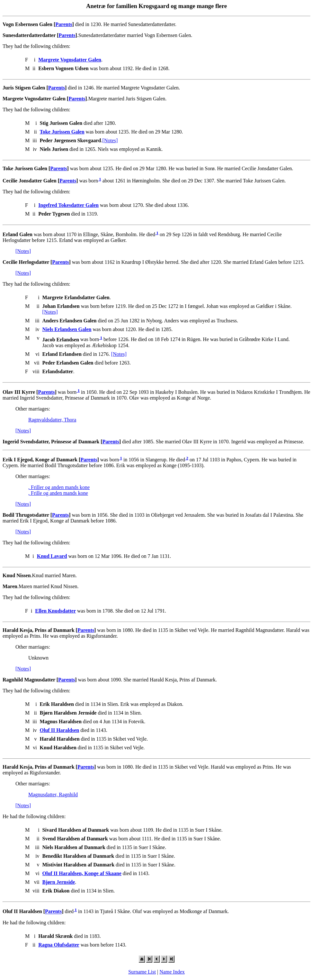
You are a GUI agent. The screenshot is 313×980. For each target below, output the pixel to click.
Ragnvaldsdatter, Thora (52, 420)
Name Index (172, 972)
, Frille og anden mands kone (58, 493)
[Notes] (110, 140)
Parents (64, 24)
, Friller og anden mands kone (59, 487)
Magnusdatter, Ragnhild (53, 795)
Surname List (142, 972)
